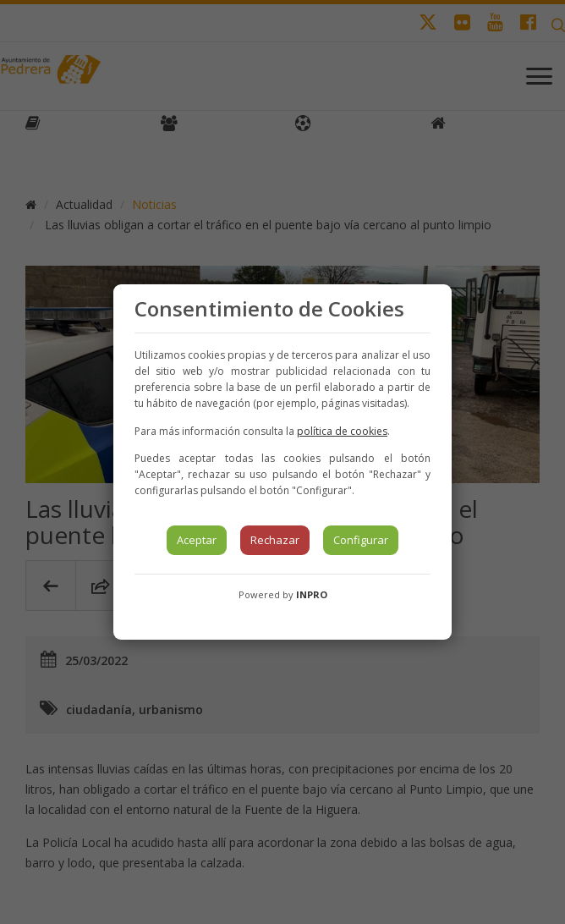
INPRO (312, 594)
